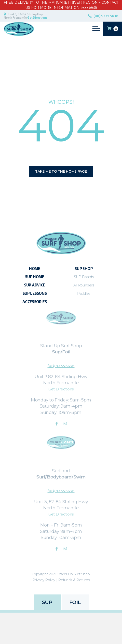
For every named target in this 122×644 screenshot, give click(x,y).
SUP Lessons (35, 293)
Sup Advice (35, 285)
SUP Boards (84, 277)
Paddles (84, 294)
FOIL (75, 602)
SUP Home (35, 277)
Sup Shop (84, 269)
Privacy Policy (44, 580)
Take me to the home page (61, 171)
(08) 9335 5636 (106, 16)
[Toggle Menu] (96, 29)
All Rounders (84, 285)
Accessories (35, 302)
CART (113, 29)
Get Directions (37, 18)
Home (35, 269)
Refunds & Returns (74, 580)
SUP (47, 602)
